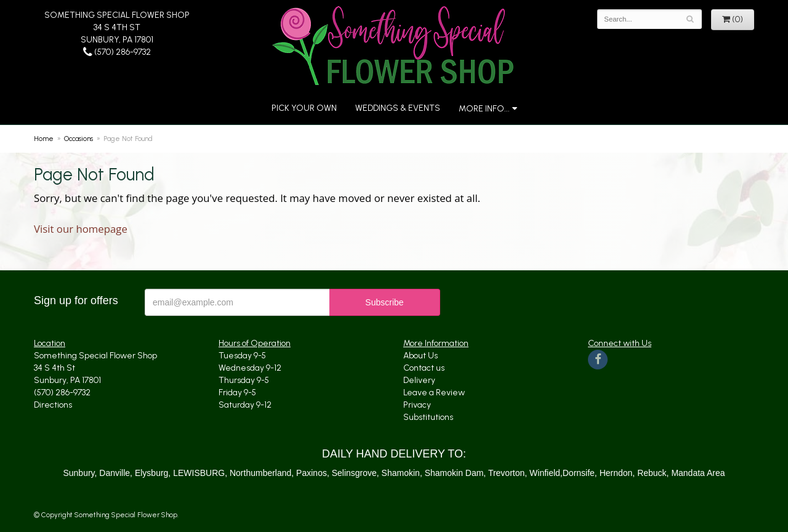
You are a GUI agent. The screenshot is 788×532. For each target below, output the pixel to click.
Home (44, 139)
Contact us (424, 368)
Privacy (417, 405)
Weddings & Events (398, 108)
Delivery (419, 380)
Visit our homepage (81, 229)
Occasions (78, 139)
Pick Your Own (304, 108)
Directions (53, 405)
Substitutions (428, 417)
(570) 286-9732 (117, 52)
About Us (420, 356)
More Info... (484, 109)
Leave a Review (434, 393)
